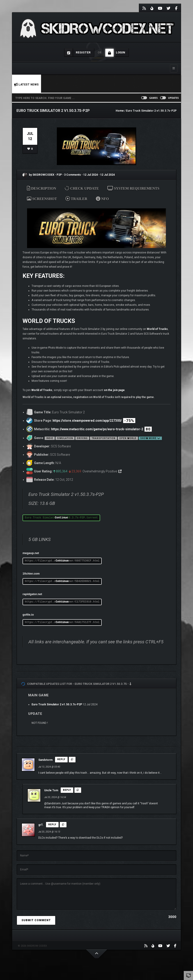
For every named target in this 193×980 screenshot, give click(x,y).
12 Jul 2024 (91, 175)
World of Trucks (157, 329)
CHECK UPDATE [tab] (83, 188)
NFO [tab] (102, 199)
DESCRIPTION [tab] (41, 188)
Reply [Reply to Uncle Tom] (67, 790)
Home (120, 111)
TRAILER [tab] (76, 199)
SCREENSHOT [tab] (42, 199)
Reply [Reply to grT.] (52, 825)
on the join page (114, 390)
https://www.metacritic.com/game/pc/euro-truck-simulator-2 (97, 429)
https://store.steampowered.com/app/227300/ (87, 421)
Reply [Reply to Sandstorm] (61, 759)
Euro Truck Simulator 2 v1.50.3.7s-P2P (57, 704)
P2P (60, 175)
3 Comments (72, 175)
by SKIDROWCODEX (38, 175)
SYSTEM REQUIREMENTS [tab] (133, 188)
